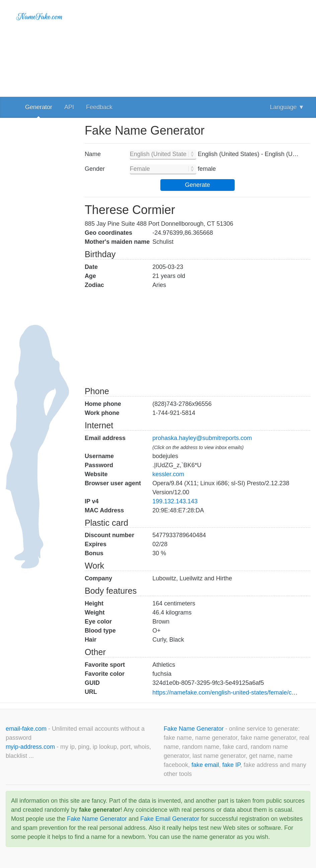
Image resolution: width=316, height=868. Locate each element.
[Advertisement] (197, 47)
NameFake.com (40, 17)
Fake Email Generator (170, 819)
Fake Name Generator (194, 729)
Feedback (99, 107)
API (69, 107)
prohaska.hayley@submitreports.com (202, 438)
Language (287, 107)
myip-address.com (30, 747)
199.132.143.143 (175, 501)
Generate (197, 185)
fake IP (231, 765)
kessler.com (168, 474)
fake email (205, 765)
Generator (39, 107)
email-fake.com (27, 729)
